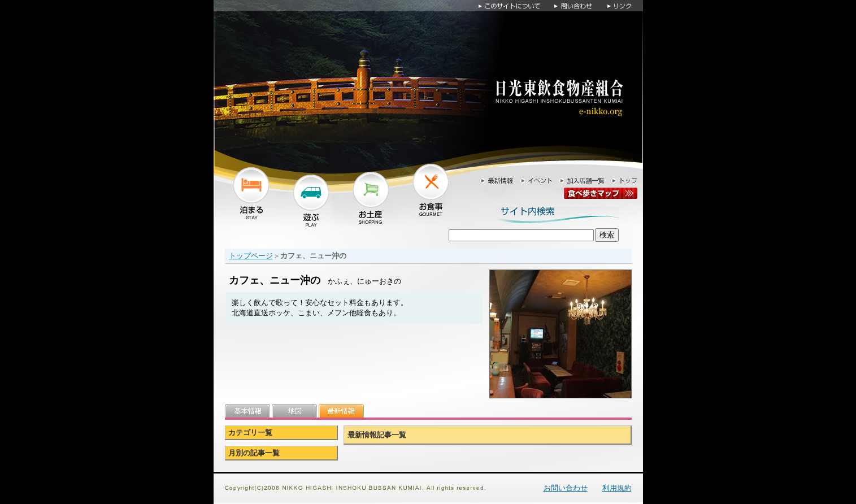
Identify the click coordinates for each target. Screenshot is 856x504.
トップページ (251, 256)
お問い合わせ (566, 488)
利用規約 (617, 488)
